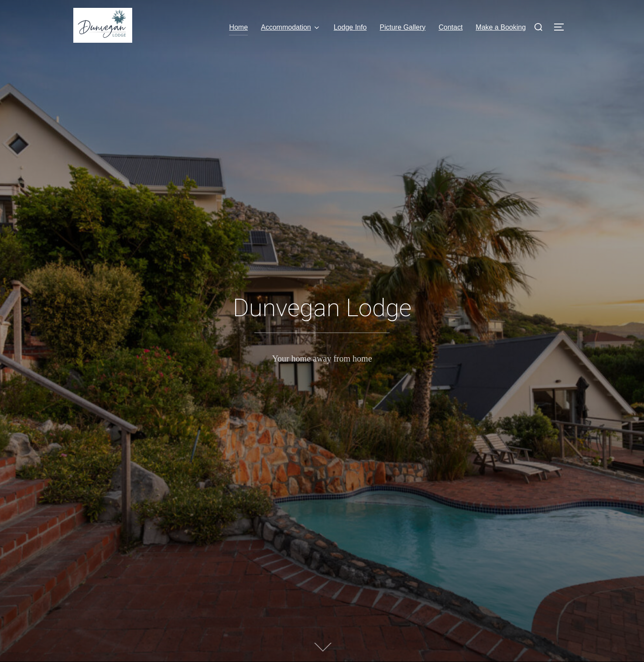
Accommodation (291, 27)
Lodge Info (350, 27)
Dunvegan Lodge (322, 308)
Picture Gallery (402, 27)
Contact (450, 27)
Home (238, 27)
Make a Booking (501, 27)
